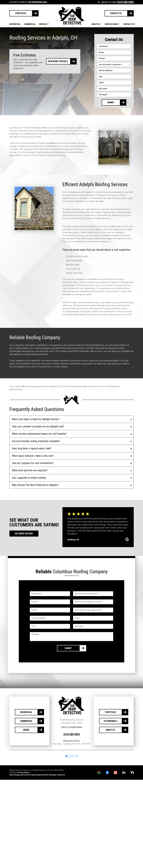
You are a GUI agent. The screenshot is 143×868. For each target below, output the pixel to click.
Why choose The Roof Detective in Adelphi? (35, 485)
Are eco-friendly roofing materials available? (36, 441)
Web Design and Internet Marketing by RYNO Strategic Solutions (37, 783)
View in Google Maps (71, 727)
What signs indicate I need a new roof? (33, 456)
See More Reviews (24, 534)
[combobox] (114, 64)
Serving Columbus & (29, 2)
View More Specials (58, 61)
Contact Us (129, 24)
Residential (15, 24)
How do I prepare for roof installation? (33, 463)
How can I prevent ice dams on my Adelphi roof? (38, 427)
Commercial (30, 24)
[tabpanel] (18, 760)
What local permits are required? (30, 470)
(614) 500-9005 (126, 2)
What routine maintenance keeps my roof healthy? (39, 434)
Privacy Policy (23, 780)
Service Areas (111, 24)
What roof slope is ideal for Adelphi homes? (36, 419)
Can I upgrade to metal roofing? (29, 478)
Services (43, 24)
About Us (96, 24)
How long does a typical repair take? (32, 448)
